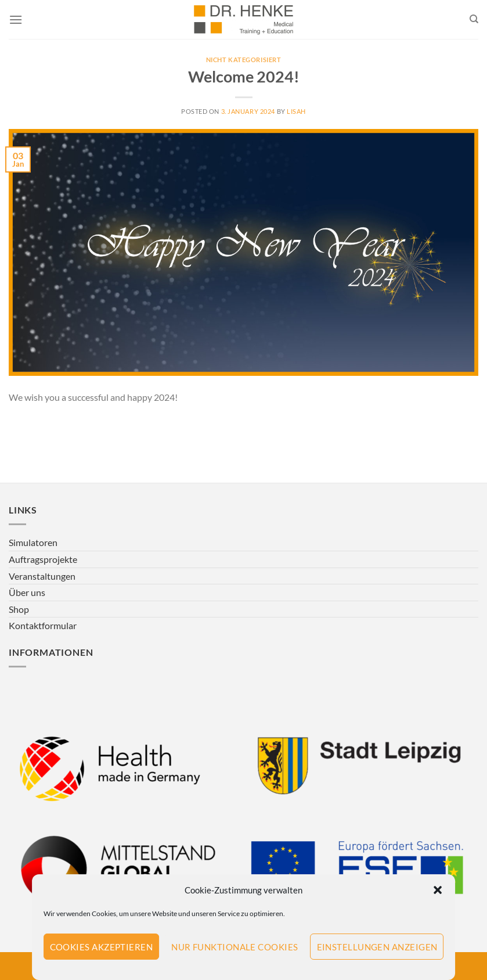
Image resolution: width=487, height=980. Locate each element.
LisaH (296, 111)
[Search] (474, 19)
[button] (438, 890)
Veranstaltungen (42, 576)
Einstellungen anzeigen (377, 947)
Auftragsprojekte (43, 559)
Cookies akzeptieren (102, 947)
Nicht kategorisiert (244, 60)
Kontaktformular (43, 625)
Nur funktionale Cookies (235, 947)
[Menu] (16, 19)
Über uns (27, 592)
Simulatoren (33, 542)
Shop (19, 609)
